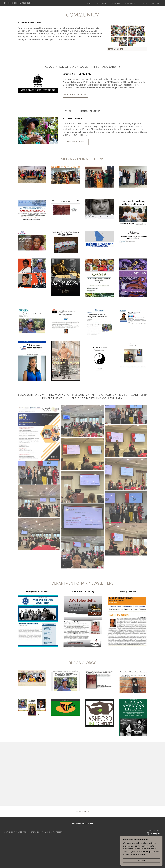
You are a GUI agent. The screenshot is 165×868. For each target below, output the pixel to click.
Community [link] (131, 3)
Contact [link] (156, 3)
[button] (82, 811)
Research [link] (102, 3)
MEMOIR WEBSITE (76, 142)
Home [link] (90, 3)
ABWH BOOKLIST (75, 95)
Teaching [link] (116, 3)
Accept (141, 860)
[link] (18, 3)
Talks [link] (144, 3)
